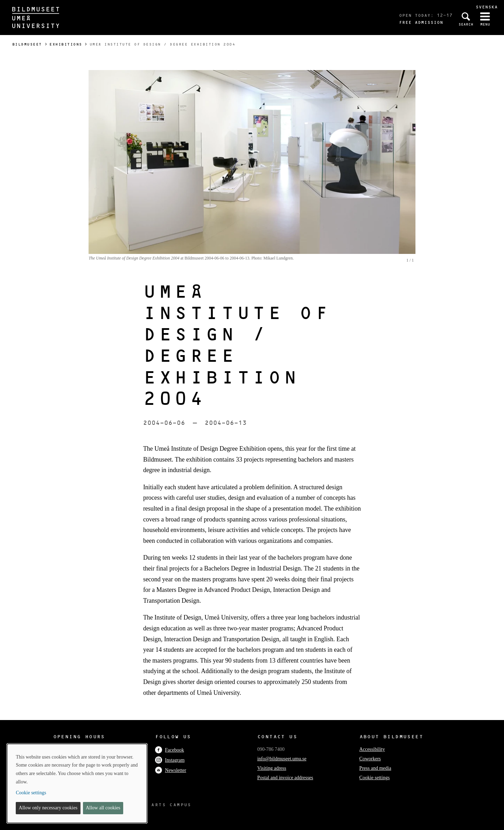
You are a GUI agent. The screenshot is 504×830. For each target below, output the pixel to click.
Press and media (375, 768)
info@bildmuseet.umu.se (282, 759)
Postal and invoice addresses (285, 778)
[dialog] (77, 783)
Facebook (169, 750)
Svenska (487, 7)
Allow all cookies (103, 808)
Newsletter (171, 770)
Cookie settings (375, 778)
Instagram (170, 760)
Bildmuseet (27, 44)
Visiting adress (272, 768)
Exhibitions (66, 44)
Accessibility (372, 749)
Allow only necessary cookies (48, 808)
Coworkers (370, 759)
